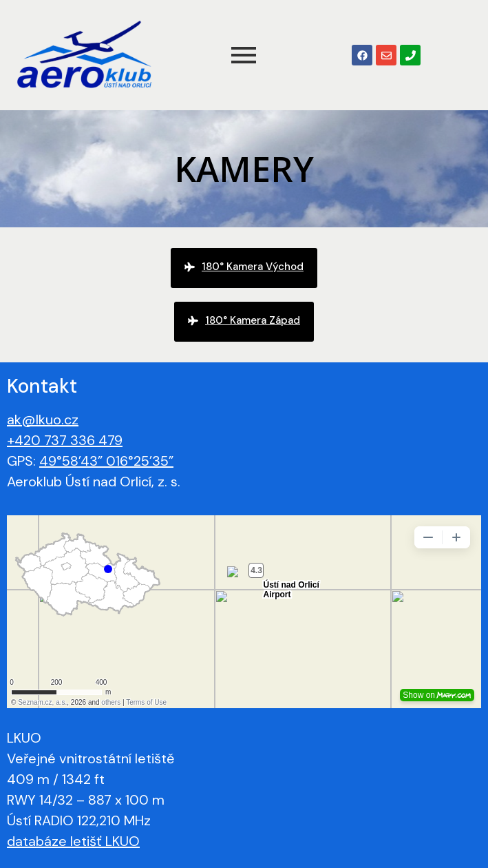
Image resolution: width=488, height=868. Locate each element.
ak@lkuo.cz (43, 420)
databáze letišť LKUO (73, 841)
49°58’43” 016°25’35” (106, 461)
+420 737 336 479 (65, 440)
